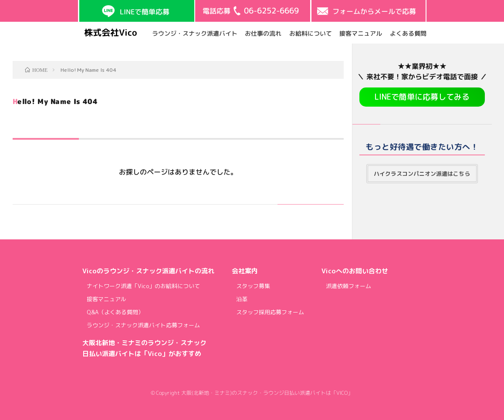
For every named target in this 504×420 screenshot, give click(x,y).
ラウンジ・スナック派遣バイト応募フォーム (143, 325)
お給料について (310, 33)
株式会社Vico (110, 32)
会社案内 (245, 271)
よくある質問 (408, 33)
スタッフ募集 (253, 286)
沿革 (242, 299)
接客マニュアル (361, 33)
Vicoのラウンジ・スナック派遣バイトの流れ (148, 271)
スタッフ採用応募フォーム (270, 312)
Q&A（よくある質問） (115, 312)
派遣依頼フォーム (348, 286)
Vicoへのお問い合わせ (355, 271)
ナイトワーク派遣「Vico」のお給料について (143, 286)
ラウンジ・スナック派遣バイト (194, 33)
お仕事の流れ (263, 33)
